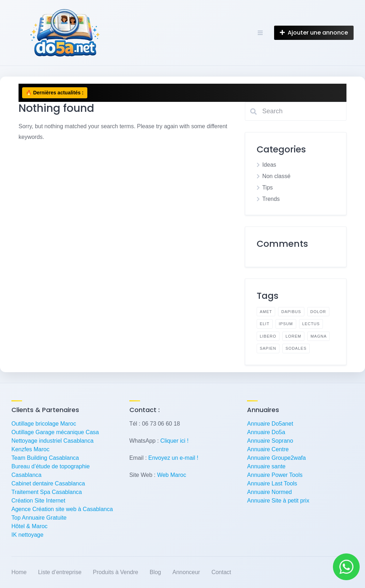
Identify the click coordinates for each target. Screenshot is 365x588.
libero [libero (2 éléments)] (268, 336)
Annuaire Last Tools (272, 483)
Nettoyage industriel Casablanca (52, 441)
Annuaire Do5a (266, 432)
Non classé (276, 176)
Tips (268, 188)
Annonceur (186, 572)
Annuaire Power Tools (275, 475)
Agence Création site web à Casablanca (62, 509)
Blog (155, 572)
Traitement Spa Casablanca (47, 492)
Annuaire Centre (268, 449)
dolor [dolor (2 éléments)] (318, 312)
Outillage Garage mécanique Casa (55, 432)
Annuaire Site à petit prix (278, 501)
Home (19, 572)
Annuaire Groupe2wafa (276, 458)
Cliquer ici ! (174, 441)
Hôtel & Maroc (29, 526)
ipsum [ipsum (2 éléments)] (286, 324)
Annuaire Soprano (270, 441)
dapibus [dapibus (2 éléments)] (291, 312)
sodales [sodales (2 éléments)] (296, 348)
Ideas (269, 165)
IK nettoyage (27, 535)
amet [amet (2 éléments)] (266, 312)
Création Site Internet (38, 501)
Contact (221, 572)
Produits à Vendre (116, 572)
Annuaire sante (266, 466)
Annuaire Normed (269, 492)
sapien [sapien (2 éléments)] (268, 348)
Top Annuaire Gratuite (39, 518)
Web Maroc (172, 475)
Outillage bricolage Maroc (44, 424)
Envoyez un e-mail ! (173, 458)
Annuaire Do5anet (270, 424)
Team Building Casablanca (45, 458)
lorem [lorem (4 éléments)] (293, 336)
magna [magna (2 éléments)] (318, 336)
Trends (271, 199)
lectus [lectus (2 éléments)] (311, 324)
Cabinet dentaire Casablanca (48, 483)
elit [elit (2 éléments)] (265, 324)
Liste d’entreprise (60, 572)
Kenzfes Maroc (30, 449)
